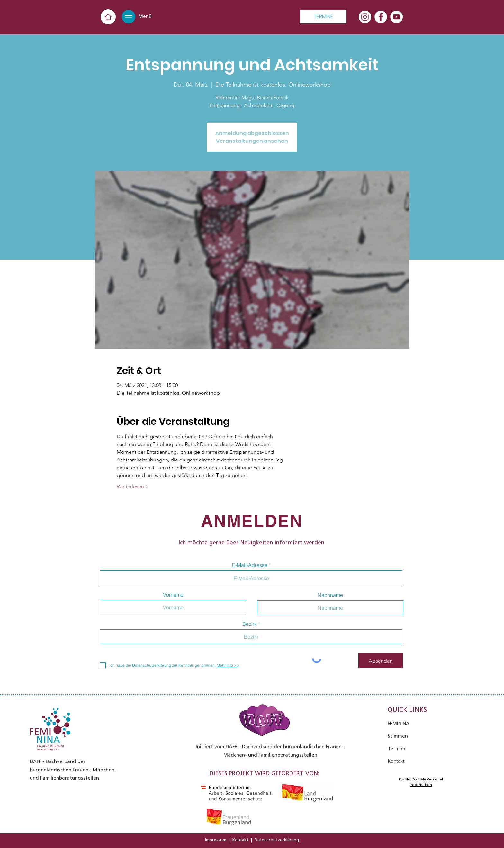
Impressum (216, 840)
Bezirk (250, 624)
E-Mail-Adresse (250, 565)
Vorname (173, 595)
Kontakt (240, 840)
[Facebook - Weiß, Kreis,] (381, 17)
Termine (397, 749)
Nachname (330, 595)
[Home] (108, 17)
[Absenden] (381, 661)
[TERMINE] (323, 17)
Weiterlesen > (133, 486)
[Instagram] (365, 17)
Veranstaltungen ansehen (252, 141)
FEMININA (399, 724)
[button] (129, 17)
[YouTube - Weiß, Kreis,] (396, 17)
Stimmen (398, 736)
